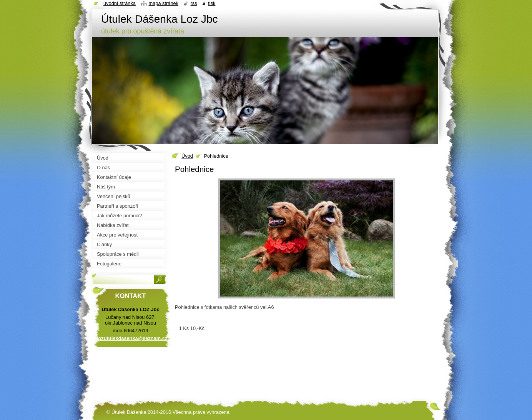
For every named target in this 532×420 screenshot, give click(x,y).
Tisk (212, 3)
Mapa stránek (164, 3)
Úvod (187, 156)
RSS (194, 3)
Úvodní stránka (120, 3)
